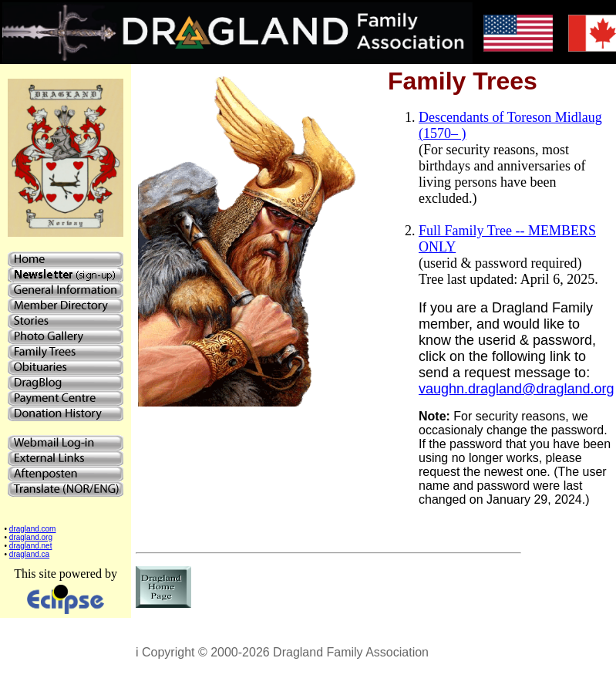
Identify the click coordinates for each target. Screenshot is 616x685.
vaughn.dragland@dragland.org (516, 389)
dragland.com (33, 529)
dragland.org (31, 537)
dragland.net (31, 546)
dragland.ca (29, 554)
